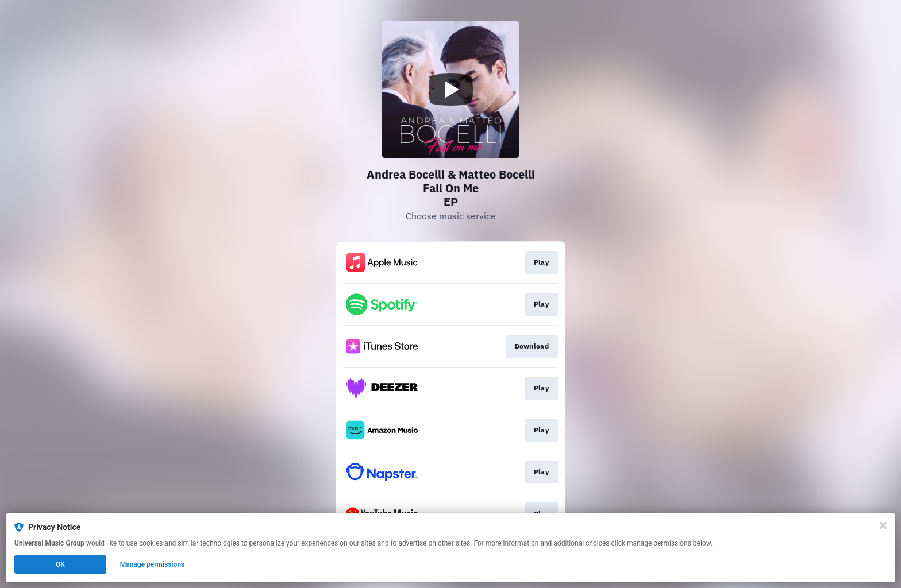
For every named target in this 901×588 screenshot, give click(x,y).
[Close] (883, 525)
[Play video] (450, 90)
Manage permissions (153, 564)
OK (60, 564)
